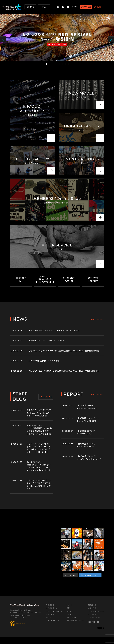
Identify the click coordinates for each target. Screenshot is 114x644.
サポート (70, 612)
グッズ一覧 (50, 621)
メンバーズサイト (94, 625)
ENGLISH (98, 7)
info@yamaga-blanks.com (20, 622)
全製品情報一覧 (52, 615)
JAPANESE (86, 7)
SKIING (30, 7)
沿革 (68, 615)
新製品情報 (50, 612)
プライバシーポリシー (96, 618)
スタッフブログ (72, 625)
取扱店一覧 (92, 612)
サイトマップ (93, 621)
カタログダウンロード (54, 618)
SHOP (74, 7)
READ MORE (97, 323)
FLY (44, 7)
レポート (70, 621)
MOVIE (49, 625)
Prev (3, 39)
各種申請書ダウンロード (75, 628)
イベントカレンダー (53, 628)
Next (111, 39)
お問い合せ (92, 615)
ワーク (69, 618)
